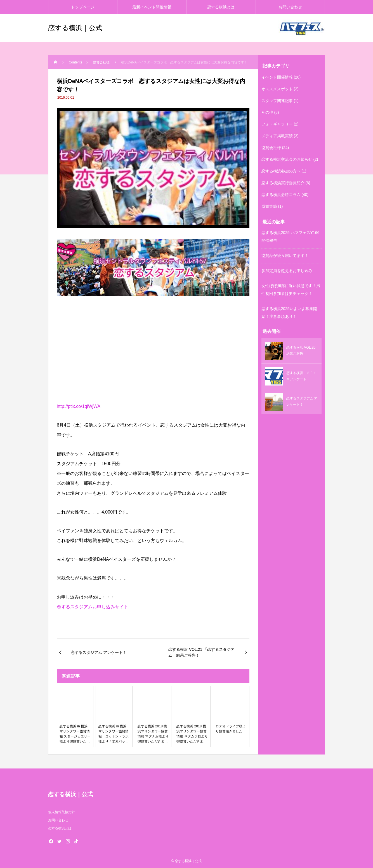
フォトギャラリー (277, 124)
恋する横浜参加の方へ (281, 171)
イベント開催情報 (277, 77)
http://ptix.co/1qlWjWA (79, 406)
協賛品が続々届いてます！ (285, 256)
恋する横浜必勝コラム (281, 195)
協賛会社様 (271, 148)
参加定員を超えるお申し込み (287, 271)
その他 (267, 112)
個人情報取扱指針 (62, 812)
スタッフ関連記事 (277, 101)
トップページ (83, 7)
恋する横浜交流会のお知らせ (287, 159)
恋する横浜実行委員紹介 (283, 183)
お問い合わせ (290, 7)
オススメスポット (277, 89)
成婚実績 (269, 206)
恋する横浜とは (221, 7)
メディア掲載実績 (277, 136)
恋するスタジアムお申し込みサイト (93, 607)
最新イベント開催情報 (152, 7)
